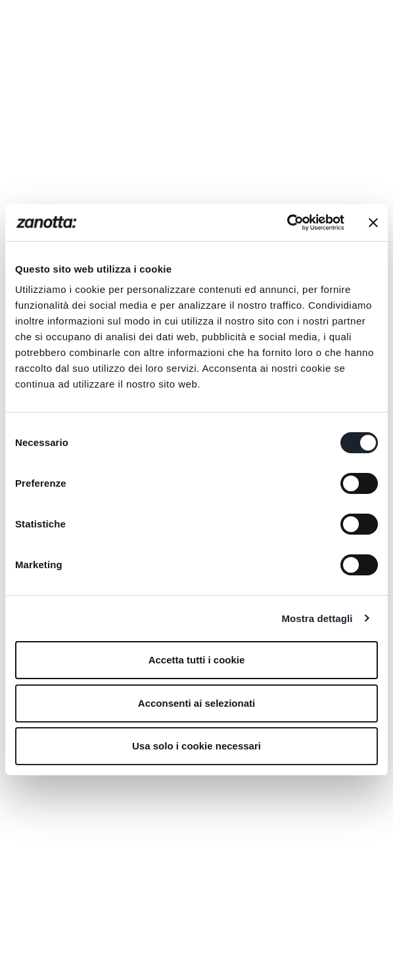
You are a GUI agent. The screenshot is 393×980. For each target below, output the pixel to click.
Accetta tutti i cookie (197, 660)
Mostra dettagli (317, 618)
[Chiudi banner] (373, 223)
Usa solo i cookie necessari (196, 746)
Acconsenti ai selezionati (196, 703)
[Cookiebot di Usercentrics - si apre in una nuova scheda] (287, 223)
